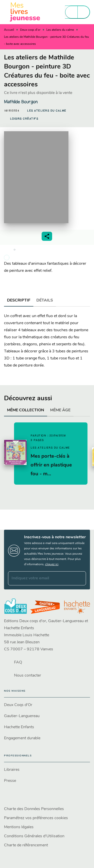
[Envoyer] (80, 578)
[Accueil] (25, 12)
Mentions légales (19, 827)
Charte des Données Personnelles (34, 809)
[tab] (19, 301)
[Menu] (77, 12)
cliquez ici (52, 564)
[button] (47, 111)
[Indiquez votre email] (41, 578)
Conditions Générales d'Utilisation (34, 836)
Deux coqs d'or (30, 30)
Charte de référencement (26, 845)
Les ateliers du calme (60, 30)
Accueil (9, 30)
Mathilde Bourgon (21, 102)
